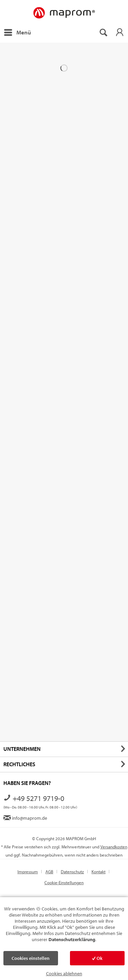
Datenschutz (72, 872)
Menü (18, 31)
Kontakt (98, 872)
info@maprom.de (25, 818)
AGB (49, 872)
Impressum (28, 872)
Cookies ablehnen (64, 974)
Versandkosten (114, 847)
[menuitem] (17, 32)
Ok (97, 958)
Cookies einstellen (31, 958)
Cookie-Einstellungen (64, 882)
